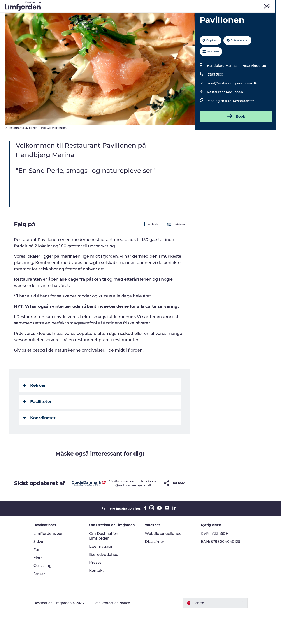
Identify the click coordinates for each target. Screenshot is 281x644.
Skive (216, 4)
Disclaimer (155, 574)
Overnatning (124, 19)
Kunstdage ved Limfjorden (101, 15)
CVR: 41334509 (214, 566)
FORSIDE (254, 4)
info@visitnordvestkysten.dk (122, 516)
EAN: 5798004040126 (220, 574)
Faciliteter (37, 427)
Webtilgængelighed (164, 566)
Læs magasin (102, 579)
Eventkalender (143, 15)
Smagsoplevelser (177, 15)
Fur (206, 4)
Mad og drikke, (220, 127)
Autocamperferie (213, 15)
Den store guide (155, 19)
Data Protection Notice (112, 635)
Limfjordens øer (49, 566)
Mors (227, 4)
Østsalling (43, 598)
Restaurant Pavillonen (225, 118)
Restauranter (244, 127)
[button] (151, 512)
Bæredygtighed (104, 587)
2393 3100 (215, 100)
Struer (239, 4)
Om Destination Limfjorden (104, 568)
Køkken (35, 411)
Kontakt (97, 603)
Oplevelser (63, 15)
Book (236, 142)
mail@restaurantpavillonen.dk (232, 109)
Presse (96, 595)
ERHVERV (270, 4)
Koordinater (39, 443)
